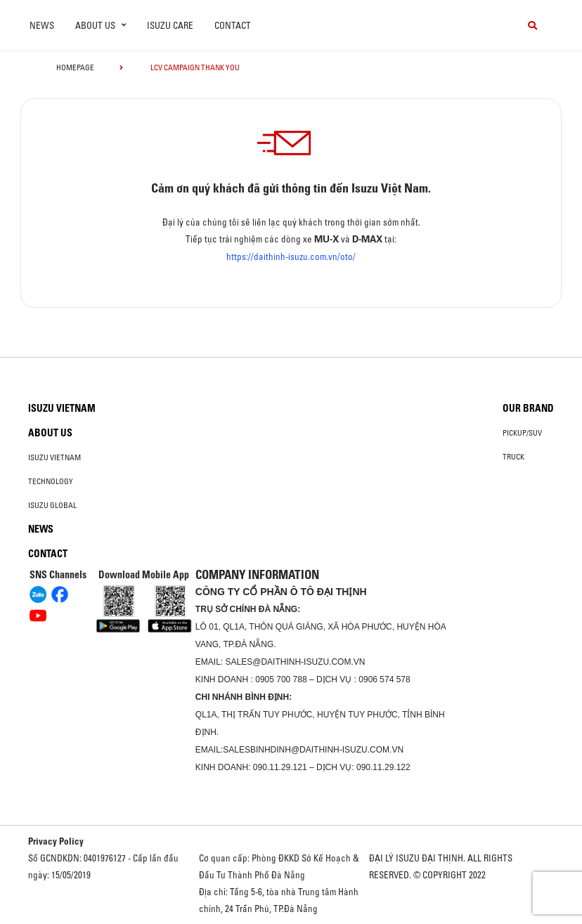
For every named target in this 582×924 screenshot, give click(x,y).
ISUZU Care (170, 25)
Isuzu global (52, 505)
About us (50, 433)
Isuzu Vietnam (62, 408)
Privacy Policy (56, 841)
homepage (75, 67)
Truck (513, 457)
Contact (233, 25)
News (42, 25)
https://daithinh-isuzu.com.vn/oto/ (291, 256)
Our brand (528, 408)
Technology (51, 481)
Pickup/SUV (522, 433)
